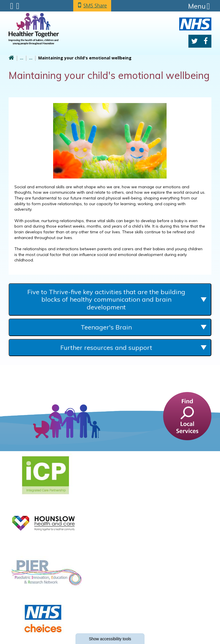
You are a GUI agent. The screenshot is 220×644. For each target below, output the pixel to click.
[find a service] (187, 416)
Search (18, 6)
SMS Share (95, 6)
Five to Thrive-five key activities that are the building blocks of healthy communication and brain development (106, 299)
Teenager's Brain (106, 327)
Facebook (206, 41)
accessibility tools (110, 639)
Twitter (195, 41)
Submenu (12, 6)
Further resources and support (106, 348)
